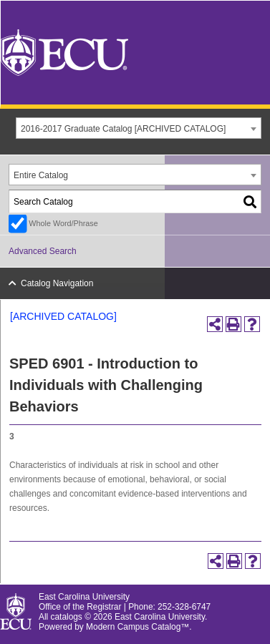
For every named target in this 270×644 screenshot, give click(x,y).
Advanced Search (43, 251)
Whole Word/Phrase (63, 223)
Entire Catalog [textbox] (41, 175)
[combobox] (139, 128)
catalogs (67, 617)
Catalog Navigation (57, 283)
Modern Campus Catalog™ (138, 627)
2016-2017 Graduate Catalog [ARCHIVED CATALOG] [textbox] (123, 129)
